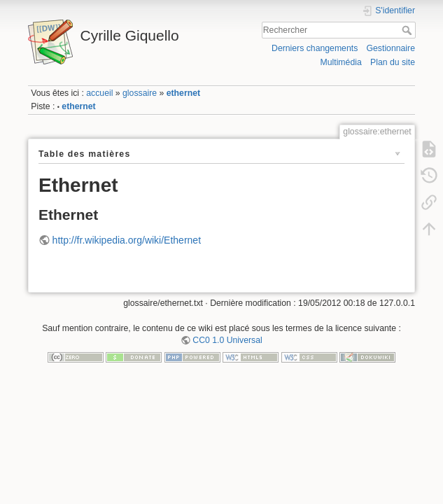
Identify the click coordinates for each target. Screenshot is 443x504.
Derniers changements (315, 48)
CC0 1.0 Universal (227, 340)
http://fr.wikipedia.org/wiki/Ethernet (127, 240)
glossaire (140, 93)
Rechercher (408, 30)
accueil (99, 93)
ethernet (183, 93)
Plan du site (393, 62)
